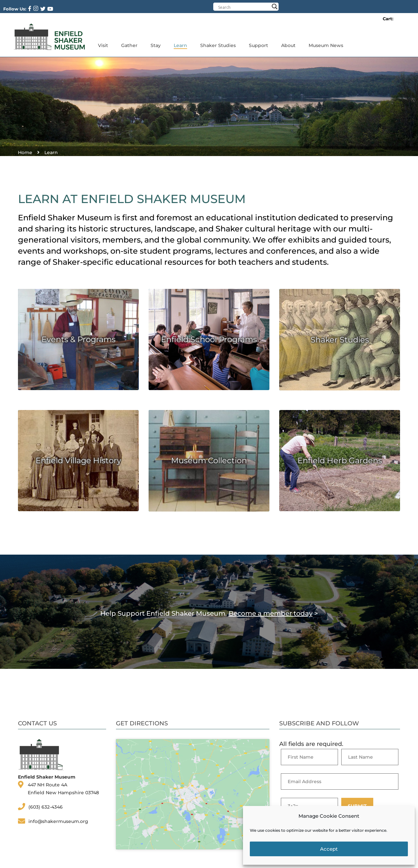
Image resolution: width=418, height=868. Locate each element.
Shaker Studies (218, 45)
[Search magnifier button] (275, 7)
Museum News (326, 45)
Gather (129, 45)
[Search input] (244, 7)
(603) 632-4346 (46, 807)
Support (258, 45)
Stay (156, 45)
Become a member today (271, 613)
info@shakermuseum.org (58, 821)
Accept (329, 849)
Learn (180, 45)
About (288, 45)
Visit (103, 45)
